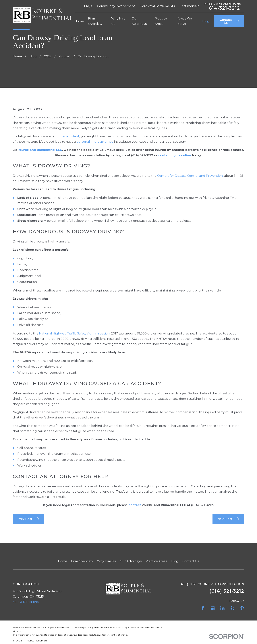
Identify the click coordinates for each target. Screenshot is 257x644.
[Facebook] (203, 608)
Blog (175, 561)
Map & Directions (26, 602)
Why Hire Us (106, 561)
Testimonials (190, 6)
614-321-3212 (224, 8)
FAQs (88, 6)
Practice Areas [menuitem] (161, 21)
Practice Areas (156, 561)
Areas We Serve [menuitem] (185, 21)
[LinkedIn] (222, 608)
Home (63, 561)
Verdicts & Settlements (158, 6)
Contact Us (191, 561)
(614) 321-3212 (142, 155)
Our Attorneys (131, 561)
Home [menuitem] (79, 21)
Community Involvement (116, 6)
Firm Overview (82, 561)
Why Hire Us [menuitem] (118, 21)
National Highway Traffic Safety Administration (74, 333)
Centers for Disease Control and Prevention (190, 176)
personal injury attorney (95, 142)
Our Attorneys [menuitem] (139, 21)
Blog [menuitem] (206, 21)
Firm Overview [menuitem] (95, 21)
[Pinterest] (242, 608)
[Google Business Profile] (213, 608)
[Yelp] (232, 608)
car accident (70, 136)
